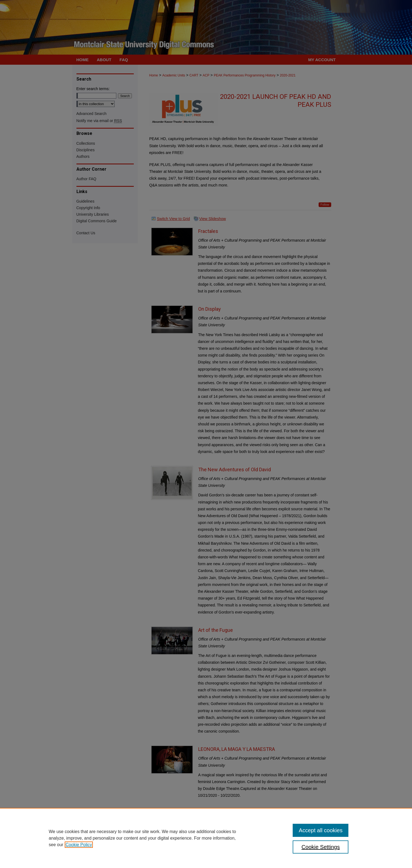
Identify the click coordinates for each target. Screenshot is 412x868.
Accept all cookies (321, 830)
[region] (206, 838)
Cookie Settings (321, 847)
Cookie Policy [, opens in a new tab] (79, 845)
